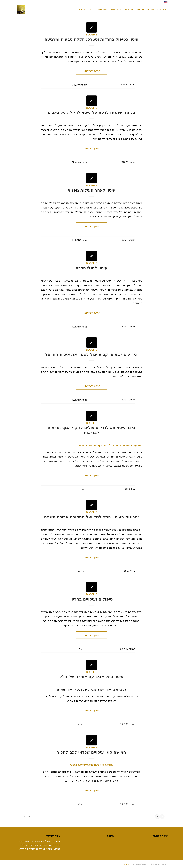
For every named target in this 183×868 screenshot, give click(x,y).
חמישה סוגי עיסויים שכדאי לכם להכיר (91, 752)
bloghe (91, 35)
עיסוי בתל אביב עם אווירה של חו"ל (92, 677)
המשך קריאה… (91, 71)
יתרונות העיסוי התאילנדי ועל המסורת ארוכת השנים (91, 517)
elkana (76, 162)
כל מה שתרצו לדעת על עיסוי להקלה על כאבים (91, 113)
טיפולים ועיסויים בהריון (92, 599)
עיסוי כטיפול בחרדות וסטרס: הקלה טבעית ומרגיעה (92, 39)
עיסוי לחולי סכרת (92, 268)
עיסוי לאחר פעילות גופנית (92, 190)
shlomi (76, 85)
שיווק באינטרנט (128, 864)
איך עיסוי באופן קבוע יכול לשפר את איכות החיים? (92, 355)
